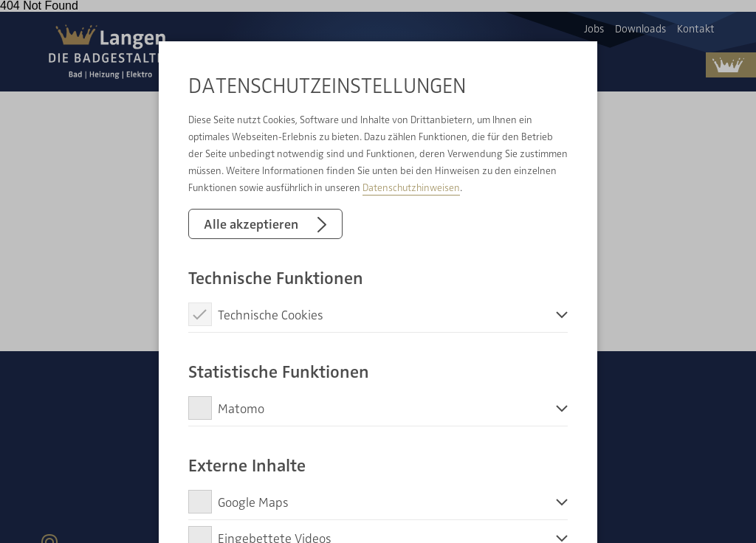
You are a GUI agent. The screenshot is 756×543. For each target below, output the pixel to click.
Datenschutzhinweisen (411, 187)
